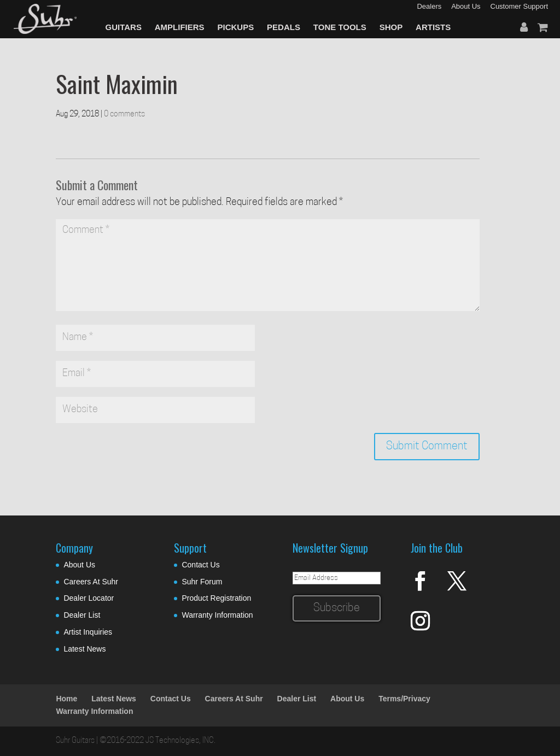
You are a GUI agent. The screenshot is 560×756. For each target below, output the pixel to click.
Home (66, 699)
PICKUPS (236, 27)
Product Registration (216, 598)
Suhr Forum (202, 582)
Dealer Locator (89, 598)
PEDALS (284, 27)
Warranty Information (217, 615)
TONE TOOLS (340, 27)
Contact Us (200, 565)
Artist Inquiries (88, 632)
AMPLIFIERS (180, 27)
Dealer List (82, 615)
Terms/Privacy (404, 699)
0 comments (124, 115)
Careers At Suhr (91, 582)
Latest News (84, 649)
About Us (79, 565)
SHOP (391, 27)
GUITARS (124, 27)
